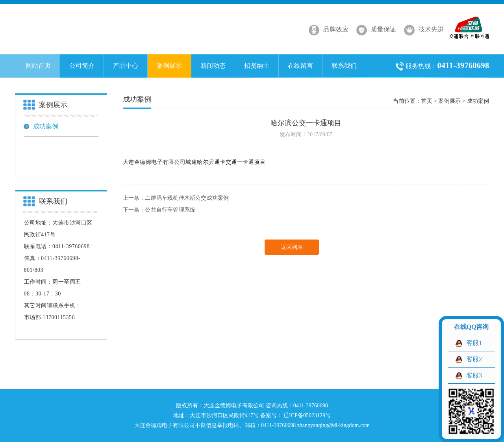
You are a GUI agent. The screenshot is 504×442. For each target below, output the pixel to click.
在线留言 (300, 66)
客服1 (474, 343)
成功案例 (41, 126)
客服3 (474, 375)
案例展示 (169, 66)
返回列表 (292, 247)
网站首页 (38, 66)
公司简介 (82, 66)
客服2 (474, 359)
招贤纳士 (257, 66)
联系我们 (344, 66)
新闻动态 (213, 66)
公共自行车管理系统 (170, 210)
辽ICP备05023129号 (307, 415)
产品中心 (126, 66)
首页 (426, 101)
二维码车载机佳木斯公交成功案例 (187, 198)
